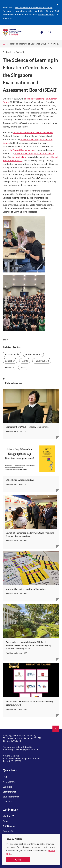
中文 (5, 777)
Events (25, 361)
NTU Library (9, 782)
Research (9, 367)
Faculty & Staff (42, 361)
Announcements (33, 354)
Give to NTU (9, 802)
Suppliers (7, 787)
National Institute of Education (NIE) (28, 44)
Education (10, 361)
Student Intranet (11, 797)
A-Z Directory (10, 826)
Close (18, 860)
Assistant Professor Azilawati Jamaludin (33, 132)
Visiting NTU (9, 816)
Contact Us (8, 831)
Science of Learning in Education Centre (34, 153)
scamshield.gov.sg (46, 14)
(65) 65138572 (14, 761)
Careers (7, 821)
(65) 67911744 (14, 741)
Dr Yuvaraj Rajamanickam (22, 150)
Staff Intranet (9, 792)
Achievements (12, 354)
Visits (23, 367)
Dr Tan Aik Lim (19, 157)
